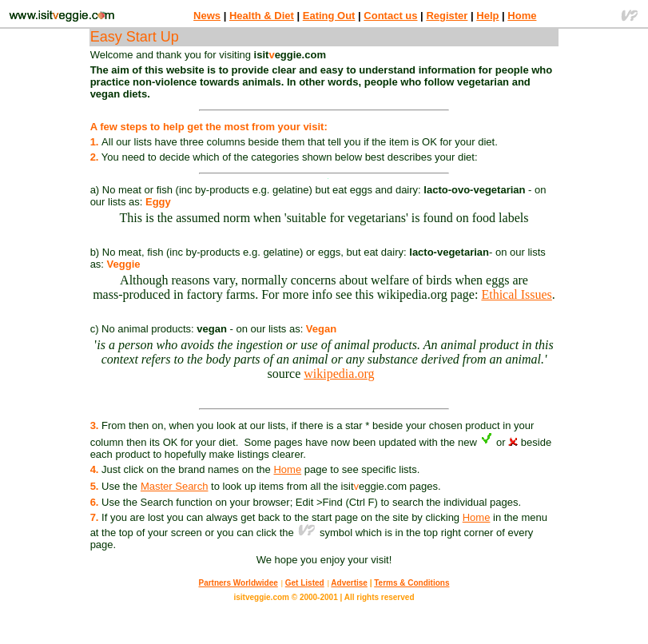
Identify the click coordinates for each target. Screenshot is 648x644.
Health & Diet (262, 16)
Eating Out (329, 16)
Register (447, 16)
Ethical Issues (516, 294)
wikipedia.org (339, 374)
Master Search (175, 486)
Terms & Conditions (411, 583)
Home (522, 16)
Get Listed (305, 583)
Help (487, 16)
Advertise (349, 583)
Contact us (390, 16)
